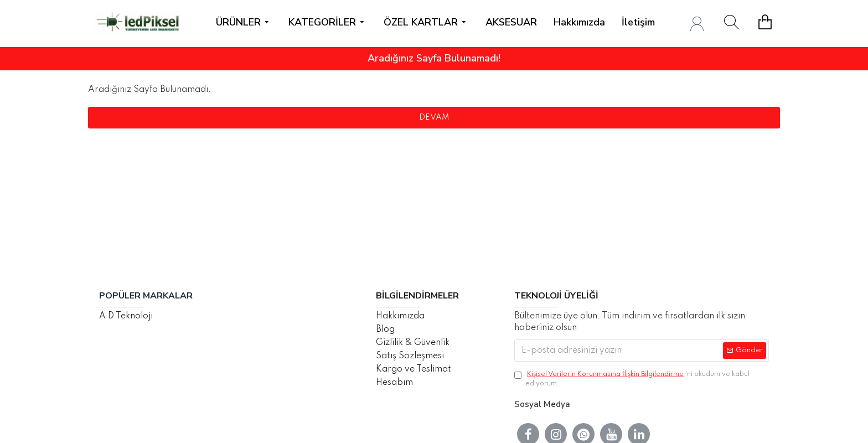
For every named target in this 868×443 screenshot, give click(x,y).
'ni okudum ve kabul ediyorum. (632, 378)
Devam (434, 117)
